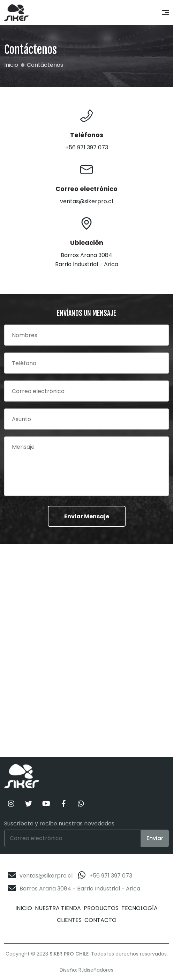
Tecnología (140, 908)
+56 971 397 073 (111, 876)
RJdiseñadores (96, 970)
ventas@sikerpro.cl (46, 876)
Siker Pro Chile (69, 954)
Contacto (100, 920)
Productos (101, 908)
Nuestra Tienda (58, 908)
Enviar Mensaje (87, 516)
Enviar (155, 838)
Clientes (69, 920)
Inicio (24, 908)
